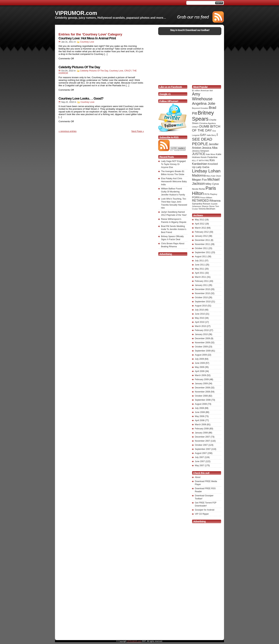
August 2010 (201, 306)
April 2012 (200, 224)
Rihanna (215, 201)
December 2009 (202, 338)
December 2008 (202, 388)
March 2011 (200, 277)
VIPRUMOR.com (76, 13)
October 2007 (201, 445)
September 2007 (203, 449)
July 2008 (199, 408)
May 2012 (200, 220)
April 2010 (200, 322)
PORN (196, 197)
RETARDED (200, 201)
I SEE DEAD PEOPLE (205, 139)
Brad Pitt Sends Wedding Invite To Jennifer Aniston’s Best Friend (174, 229)
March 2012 (200, 228)
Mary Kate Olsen (214, 176)
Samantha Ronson (201, 204)
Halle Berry (211, 135)
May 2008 (200, 416)
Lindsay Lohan (206, 171)
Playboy (214, 194)
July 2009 (199, 359)
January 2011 (201, 285)
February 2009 (202, 379)
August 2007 (201, 453)
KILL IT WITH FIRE (200, 161)
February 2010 (202, 330)
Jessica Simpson (201, 151)
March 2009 (200, 375)
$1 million (196, 90)
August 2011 (201, 257)
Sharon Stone (208, 206)
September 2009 (203, 351)
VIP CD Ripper (202, 514)
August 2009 (201, 355)
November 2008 (202, 392)
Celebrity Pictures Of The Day (79, 67)
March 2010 (200, 326)
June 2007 (200, 461)
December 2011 (202, 240)
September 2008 (203, 400)
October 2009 (201, 347)
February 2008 (202, 429)
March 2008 (200, 425)
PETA (207, 194)
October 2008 (201, 396)
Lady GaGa (203, 167)
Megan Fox (199, 180)
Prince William (206, 198)
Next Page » (138, 131)
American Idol (207, 90)
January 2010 (201, 334)
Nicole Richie (198, 189)
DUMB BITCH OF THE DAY (206, 128)
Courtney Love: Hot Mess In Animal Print (87, 38)
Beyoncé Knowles (200, 108)
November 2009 (202, 343)
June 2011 (200, 265)
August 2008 (201, 404)
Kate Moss (211, 154)
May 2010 (200, 318)
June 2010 (200, 314)
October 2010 (201, 298)
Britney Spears (203, 116)
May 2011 (200, 269)
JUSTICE (199, 154)
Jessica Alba (210, 148)
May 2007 (200, 465)
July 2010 (199, 310)
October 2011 (201, 248)
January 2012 (201, 236)
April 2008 (200, 420)
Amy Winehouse (202, 96)
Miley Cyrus (212, 184)
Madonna (199, 175)
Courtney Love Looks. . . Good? (81, 98)
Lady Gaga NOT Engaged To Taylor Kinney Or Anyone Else (173, 164)
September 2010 (203, 302)
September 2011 (203, 252)
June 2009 (200, 363)
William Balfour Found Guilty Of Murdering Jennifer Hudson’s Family (173, 192)
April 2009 (200, 371)
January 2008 (201, 433)
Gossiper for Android (205, 510)
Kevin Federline (209, 157)
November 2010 (202, 293)
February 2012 (202, 232)
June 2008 (200, 412)
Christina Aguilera (207, 123)
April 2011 (200, 273)
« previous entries (68, 131)
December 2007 (202, 437)
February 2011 (202, 281)
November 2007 (202, 441)
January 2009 (201, 384)
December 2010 (202, 289)
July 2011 (199, 261)
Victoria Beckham (207, 209)
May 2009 (200, 367)
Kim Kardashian (203, 162)
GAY (203, 135)
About (198, 477)
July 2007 (199, 457)
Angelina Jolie (204, 103)
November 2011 (202, 244)
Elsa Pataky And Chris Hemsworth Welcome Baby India (174, 182)
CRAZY (128, 71)
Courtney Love (87, 42)
